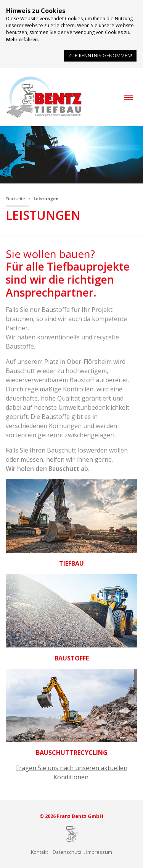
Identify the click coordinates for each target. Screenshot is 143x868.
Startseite (15, 199)
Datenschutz (67, 852)
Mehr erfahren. (22, 40)
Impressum (99, 852)
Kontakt (39, 852)
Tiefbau (71, 563)
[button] (129, 97)
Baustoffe (72, 658)
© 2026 (71, 816)
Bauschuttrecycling (72, 753)
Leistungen (46, 199)
